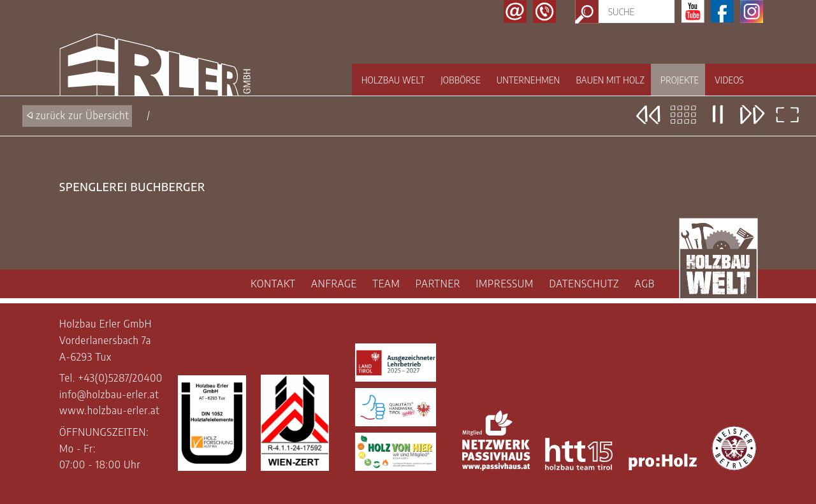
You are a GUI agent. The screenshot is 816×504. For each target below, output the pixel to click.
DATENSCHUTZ (584, 284)
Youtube (693, 11)
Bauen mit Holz (610, 80)
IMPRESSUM (505, 284)
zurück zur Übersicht (83, 115)
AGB (645, 284)
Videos (729, 80)
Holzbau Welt (393, 80)
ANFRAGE (334, 284)
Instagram (752, 11)
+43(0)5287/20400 (120, 378)
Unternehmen (528, 80)
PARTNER (438, 284)
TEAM (386, 284)
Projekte (680, 80)
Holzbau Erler (155, 65)
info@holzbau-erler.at (109, 394)
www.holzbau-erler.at (109, 410)
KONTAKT (273, 284)
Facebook (722, 11)
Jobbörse (460, 80)
